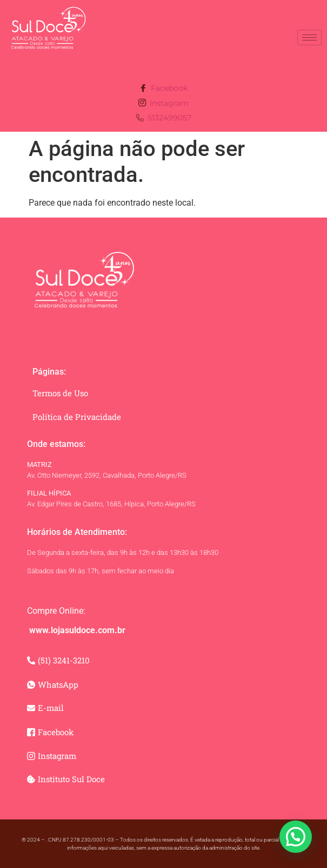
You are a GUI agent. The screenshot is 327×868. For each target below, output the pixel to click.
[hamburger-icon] (309, 38)
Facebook (163, 89)
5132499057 (164, 118)
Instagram (163, 103)
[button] (296, 837)
